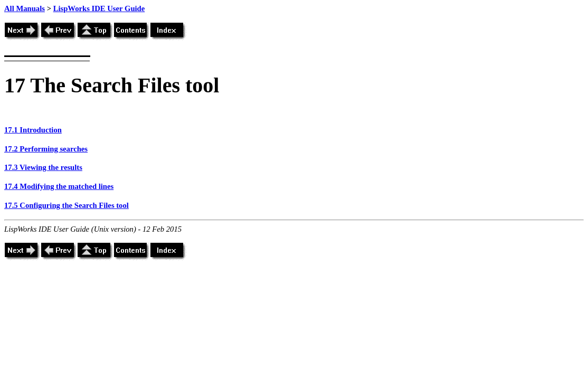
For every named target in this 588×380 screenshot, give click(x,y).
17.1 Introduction (33, 130)
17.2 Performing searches (46, 149)
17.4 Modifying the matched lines (59, 186)
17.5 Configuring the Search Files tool (67, 205)
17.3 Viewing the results (43, 167)
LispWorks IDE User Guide (99, 8)
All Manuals (25, 8)
